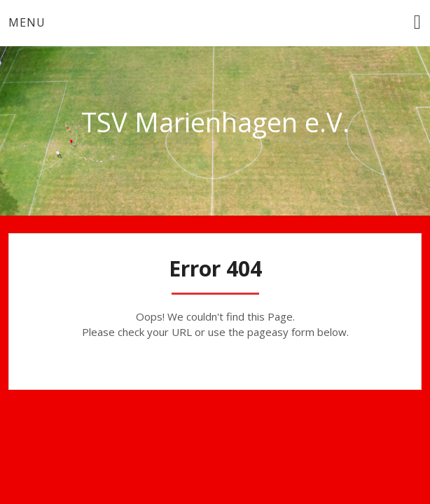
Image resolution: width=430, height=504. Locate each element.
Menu (27, 22)
